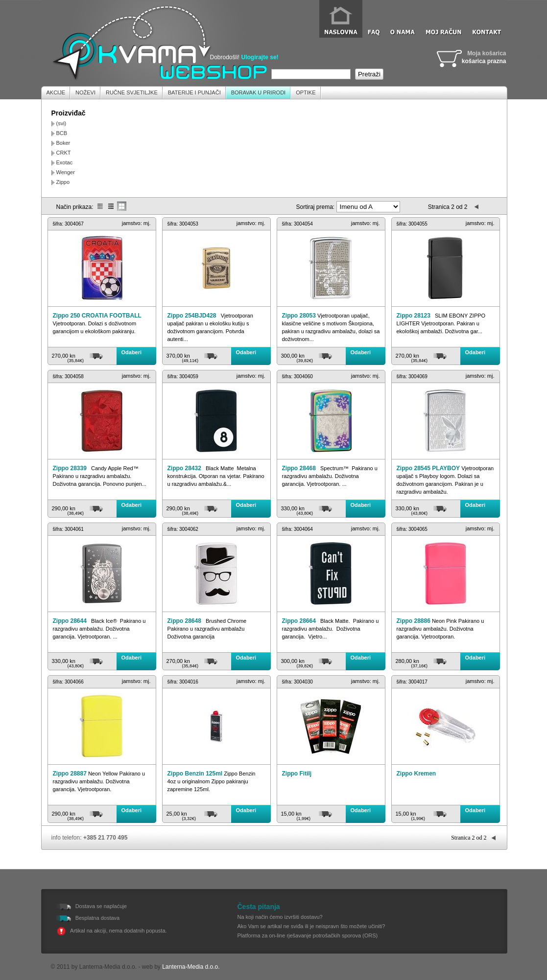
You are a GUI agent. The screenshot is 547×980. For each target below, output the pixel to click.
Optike (306, 92)
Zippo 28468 (299, 468)
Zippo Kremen (416, 774)
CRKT (64, 153)
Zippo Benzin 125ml (195, 774)
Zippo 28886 (414, 621)
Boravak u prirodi (258, 92)
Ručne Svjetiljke (132, 92)
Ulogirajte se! (260, 57)
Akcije (56, 92)
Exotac (65, 162)
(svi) (61, 123)
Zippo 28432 (184, 468)
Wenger (66, 172)
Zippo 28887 (70, 774)
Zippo (63, 182)
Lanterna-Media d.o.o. (191, 967)
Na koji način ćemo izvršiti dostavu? (280, 917)
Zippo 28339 (70, 468)
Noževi (85, 92)
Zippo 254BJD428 (192, 316)
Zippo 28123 (414, 316)
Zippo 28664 (299, 621)
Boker (63, 143)
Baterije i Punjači (194, 92)
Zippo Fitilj (297, 774)
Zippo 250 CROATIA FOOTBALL (97, 316)
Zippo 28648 (184, 621)
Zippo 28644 (70, 621)
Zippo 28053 (299, 316)
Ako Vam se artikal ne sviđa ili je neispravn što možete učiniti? (311, 926)
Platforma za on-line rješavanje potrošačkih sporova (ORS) (308, 935)
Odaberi (132, 352)
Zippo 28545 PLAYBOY (428, 468)
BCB (62, 133)
